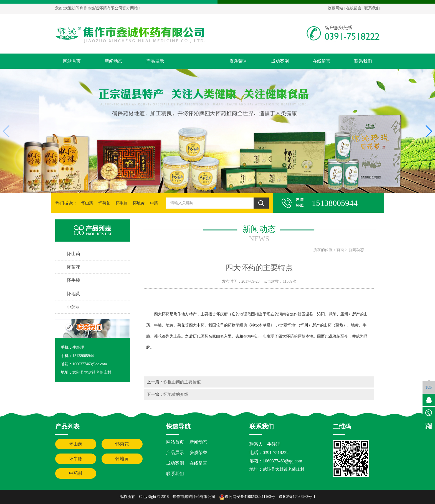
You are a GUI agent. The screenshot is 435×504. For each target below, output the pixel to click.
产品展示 (155, 61)
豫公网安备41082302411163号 (247, 497)
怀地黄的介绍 (176, 394)
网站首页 (72, 61)
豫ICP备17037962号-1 (297, 497)
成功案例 (280, 61)
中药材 (76, 473)
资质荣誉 (238, 61)
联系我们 (372, 8)
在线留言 (354, 8)
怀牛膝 (122, 203)
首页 (340, 250)
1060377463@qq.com (282, 461)
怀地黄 (139, 203)
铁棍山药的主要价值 (182, 382)
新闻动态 (113, 61)
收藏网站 (335, 8)
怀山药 (87, 203)
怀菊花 (104, 203)
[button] (215, 188)
